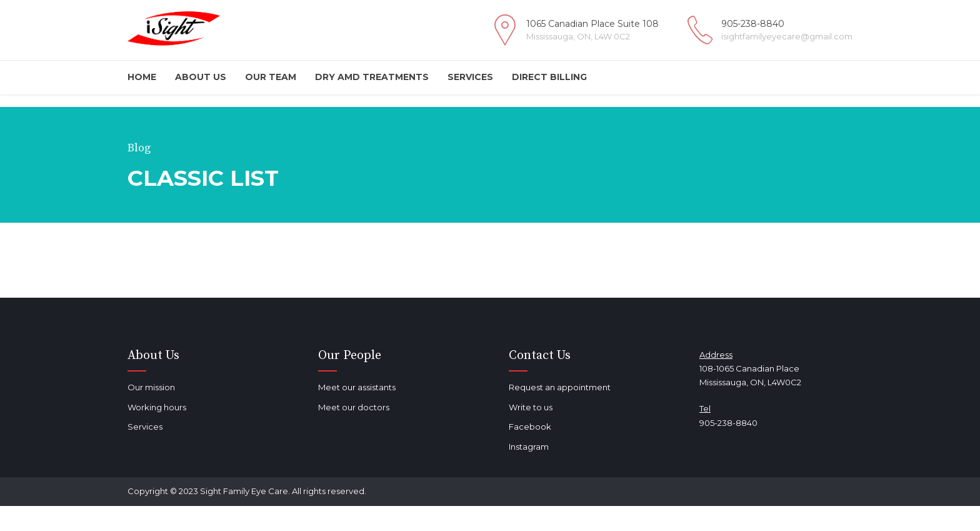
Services (470, 77)
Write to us (531, 407)
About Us (201, 77)
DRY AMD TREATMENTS (372, 77)
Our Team (271, 77)
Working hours (157, 407)
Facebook (530, 427)
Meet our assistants (357, 387)
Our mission (151, 387)
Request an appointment (560, 387)
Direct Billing (549, 77)
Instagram (529, 447)
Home (142, 77)
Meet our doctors (354, 407)
